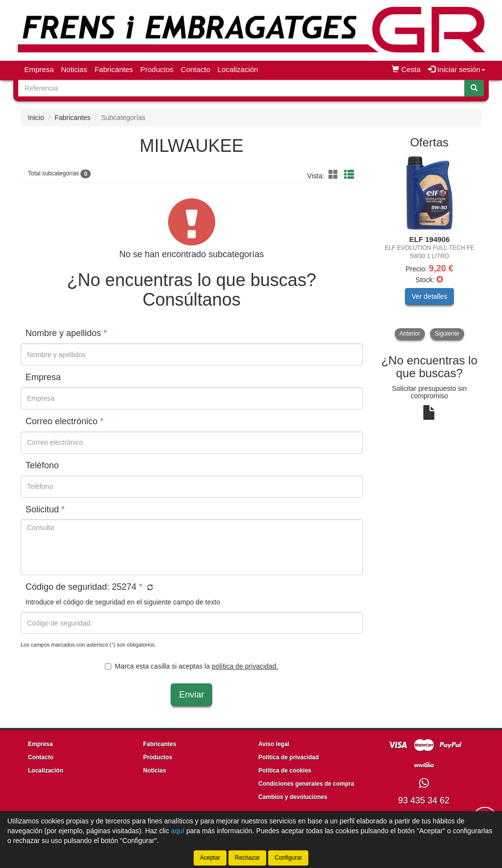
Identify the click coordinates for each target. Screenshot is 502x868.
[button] (335, 175)
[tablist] (430, 248)
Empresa (39, 69)
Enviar (191, 695)
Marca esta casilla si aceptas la (191, 666)
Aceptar (210, 858)
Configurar (288, 858)
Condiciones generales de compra (306, 784)
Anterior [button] (410, 334)
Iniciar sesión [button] (457, 69)
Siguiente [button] (447, 334)
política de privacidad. (245, 666)
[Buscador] (241, 88)
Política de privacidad (289, 757)
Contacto (196, 69)
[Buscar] (474, 88)
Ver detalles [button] (429, 296)
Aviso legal (274, 744)
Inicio (36, 118)
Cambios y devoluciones (293, 797)
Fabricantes (114, 69)
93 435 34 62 (424, 800)
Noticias (74, 69)
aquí (178, 831)
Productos (157, 69)
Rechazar (247, 858)
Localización (238, 69)
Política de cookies (285, 771)
